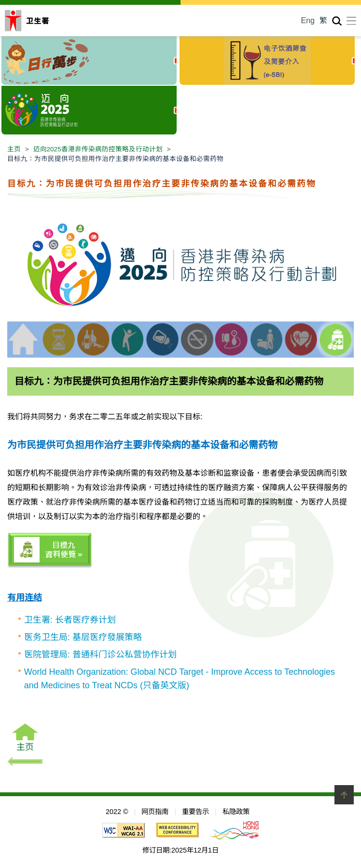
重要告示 (195, 812)
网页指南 (155, 812)
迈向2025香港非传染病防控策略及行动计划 (98, 149)
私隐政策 (236, 812)
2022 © (117, 812)
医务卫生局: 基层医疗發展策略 (83, 637)
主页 (14, 149)
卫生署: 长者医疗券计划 (70, 620)
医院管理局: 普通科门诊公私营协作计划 (100, 654)
